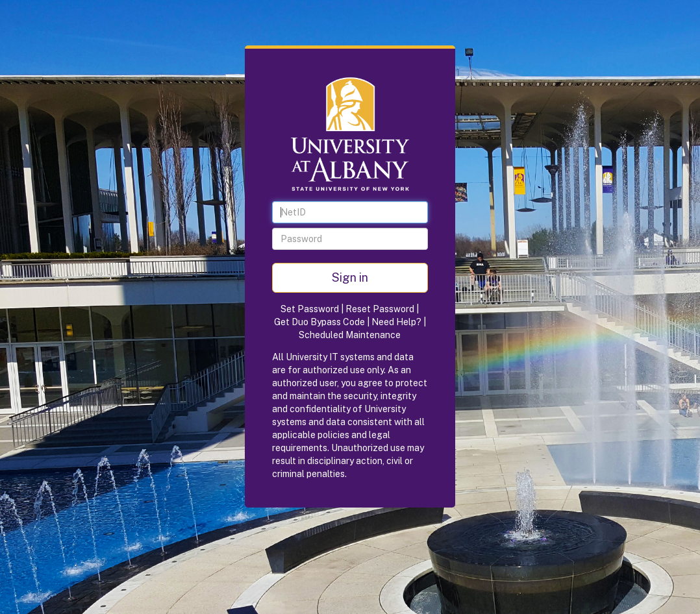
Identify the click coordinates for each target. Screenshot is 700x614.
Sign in (350, 277)
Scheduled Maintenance (350, 335)
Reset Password (380, 309)
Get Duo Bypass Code (319, 322)
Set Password (310, 309)
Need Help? (396, 322)
